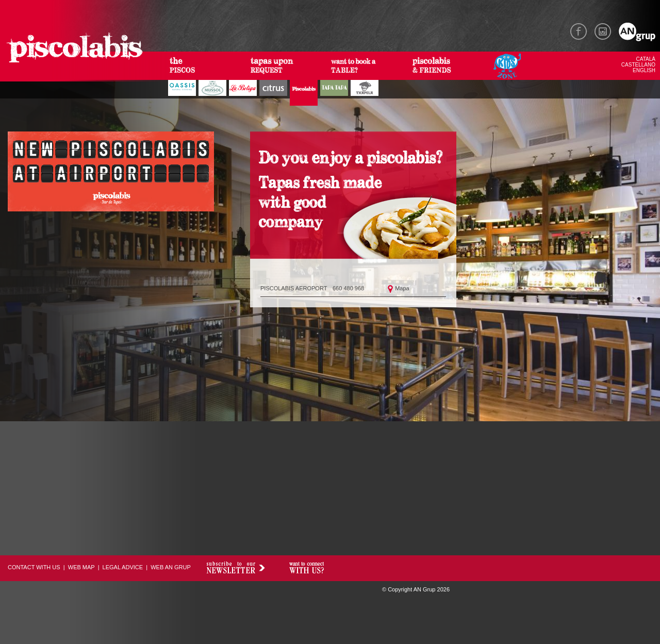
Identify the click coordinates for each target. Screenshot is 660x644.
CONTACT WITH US (34, 567)
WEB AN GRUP (171, 567)
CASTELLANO (638, 65)
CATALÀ (646, 59)
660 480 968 (348, 288)
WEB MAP (81, 567)
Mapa (402, 288)
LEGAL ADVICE (123, 567)
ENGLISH (644, 70)
